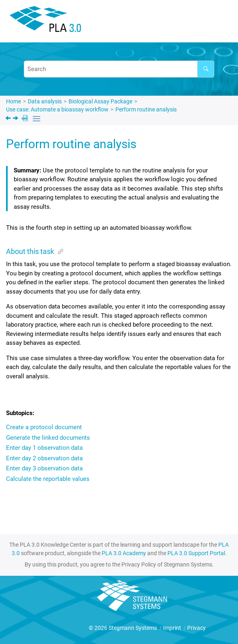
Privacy (196, 628)
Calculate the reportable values (48, 479)
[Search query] (119, 69)
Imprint (173, 628)
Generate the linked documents (48, 438)
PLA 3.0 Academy (124, 553)
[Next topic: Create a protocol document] (16, 119)
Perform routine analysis (146, 109)
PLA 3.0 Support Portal (196, 553)
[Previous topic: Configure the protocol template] (9, 119)
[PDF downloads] (26, 119)
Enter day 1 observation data (44, 448)
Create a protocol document (44, 427)
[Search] (206, 69)
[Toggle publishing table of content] (37, 119)
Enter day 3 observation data (44, 468)
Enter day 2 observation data (44, 458)
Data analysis (45, 101)
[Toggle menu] (220, 22)
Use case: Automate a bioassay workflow (57, 109)
